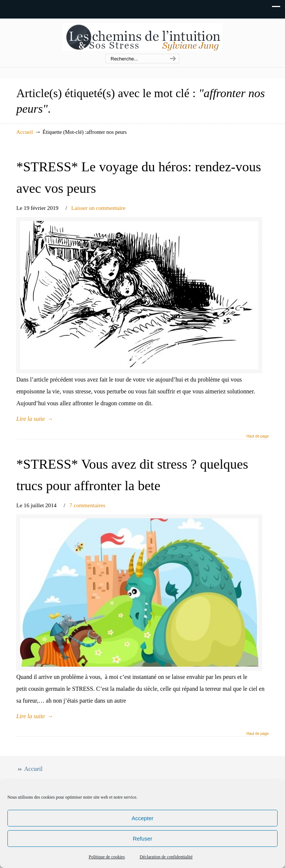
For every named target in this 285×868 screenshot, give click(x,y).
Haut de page (258, 436)
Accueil (25, 132)
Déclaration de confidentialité (166, 857)
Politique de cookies (107, 857)
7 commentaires (87, 505)
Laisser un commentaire (98, 208)
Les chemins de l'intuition (142, 37)
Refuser (143, 839)
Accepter (142, 818)
